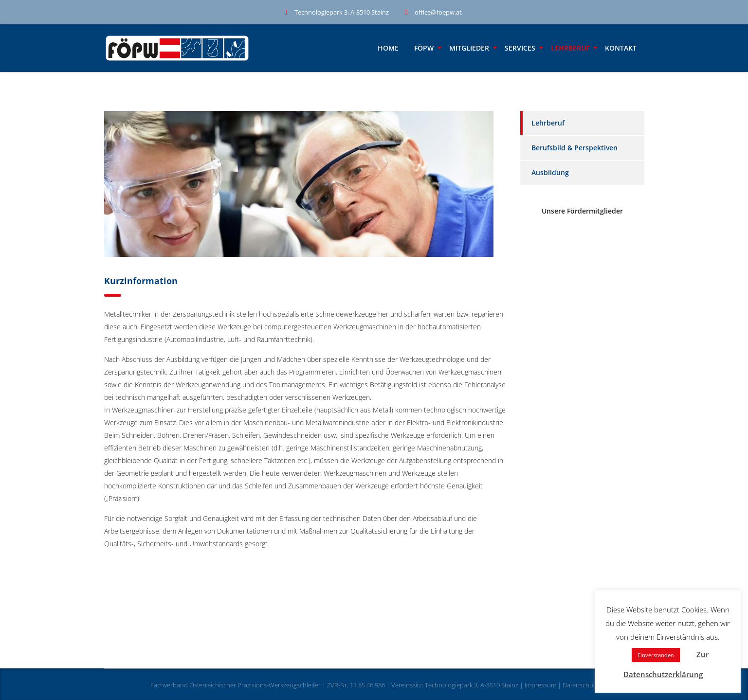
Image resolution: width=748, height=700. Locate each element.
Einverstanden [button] (656, 655)
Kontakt (621, 48)
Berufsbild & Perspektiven (575, 148)
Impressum (540, 685)
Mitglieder (469, 48)
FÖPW (424, 48)
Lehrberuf (570, 48)
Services (520, 48)
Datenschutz (580, 685)
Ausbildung (550, 172)
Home (388, 48)
